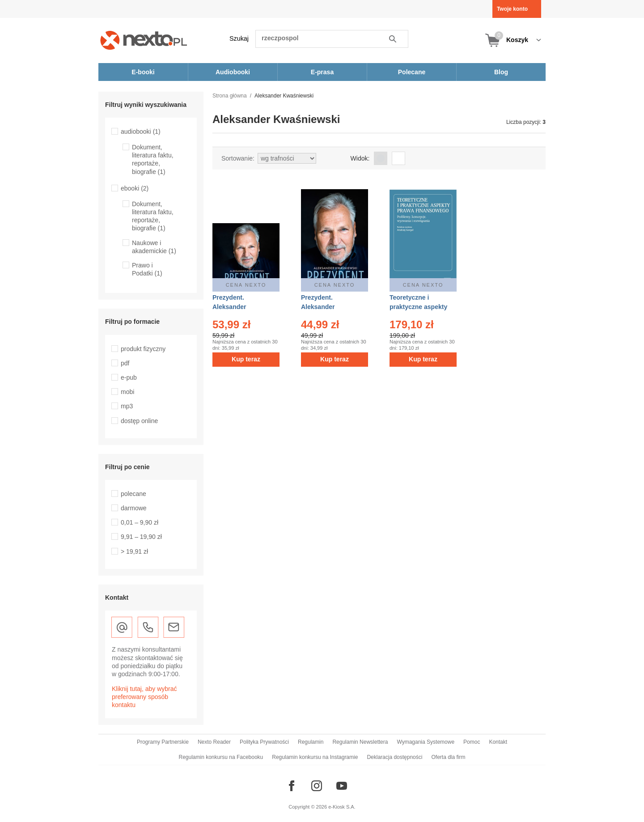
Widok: (360, 158)
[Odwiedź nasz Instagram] (317, 786)
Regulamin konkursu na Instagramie (315, 757)
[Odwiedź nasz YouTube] (342, 786)
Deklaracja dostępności (394, 757)
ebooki (135, 188)
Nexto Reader (214, 742)
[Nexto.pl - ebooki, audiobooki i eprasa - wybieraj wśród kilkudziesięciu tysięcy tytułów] (144, 40)
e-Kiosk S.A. (342, 807)
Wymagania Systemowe (426, 742)
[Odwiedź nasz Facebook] (292, 786)
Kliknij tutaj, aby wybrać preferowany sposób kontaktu (144, 697)
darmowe (134, 508)
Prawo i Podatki (147, 269)
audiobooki (141, 131)
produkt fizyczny (143, 349)
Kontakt (498, 742)
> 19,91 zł (134, 551)
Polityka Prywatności (264, 742)
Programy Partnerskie (163, 742)
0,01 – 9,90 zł (140, 522)
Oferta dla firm (448, 757)
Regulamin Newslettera (360, 742)
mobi (127, 392)
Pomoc (472, 742)
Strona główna (230, 96)
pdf (125, 363)
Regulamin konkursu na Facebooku (221, 757)
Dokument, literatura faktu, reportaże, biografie (153, 159)
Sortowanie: (238, 158)
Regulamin (311, 742)
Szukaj (239, 38)
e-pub (129, 377)
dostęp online (139, 421)
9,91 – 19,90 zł (141, 537)
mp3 (127, 406)
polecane (133, 494)
